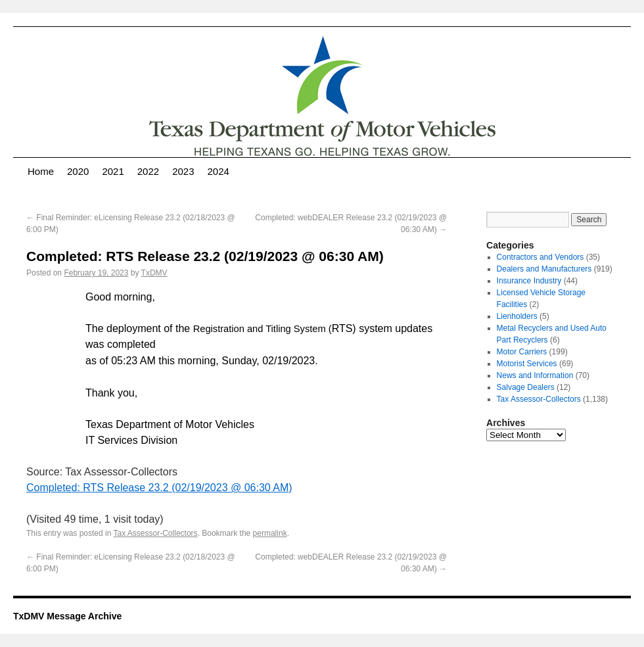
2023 (183, 171)
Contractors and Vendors (540, 257)
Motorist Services (527, 364)
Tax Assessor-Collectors (156, 533)
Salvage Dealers (526, 387)
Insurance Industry (529, 281)
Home (41, 171)
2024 (218, 171)
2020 (78, 171)
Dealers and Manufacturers (544, 269)
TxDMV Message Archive (67, 616)
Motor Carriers (522, 352)
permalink (270, 533)
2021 (113, 171)
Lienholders (517, 316)
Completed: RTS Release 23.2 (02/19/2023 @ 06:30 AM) (159, 488)
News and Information (535, 375)
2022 (148, 171)
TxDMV (154, 273)
